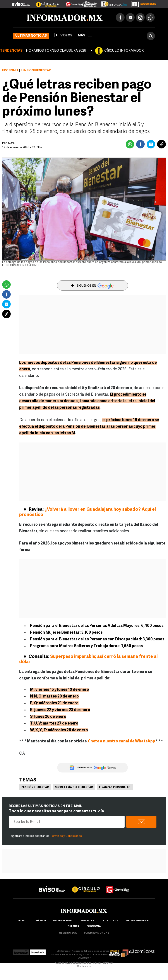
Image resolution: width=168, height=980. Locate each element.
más (85, 36)
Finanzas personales (115, 788)
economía (94, 926)
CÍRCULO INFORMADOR (124, 51)
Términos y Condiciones (66, 836)
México (41, 921)
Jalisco (23, 921)
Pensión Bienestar (35, 788)
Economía (10, 71)
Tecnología (110, 921)
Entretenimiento (138, 921)
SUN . (12, 143)
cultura (73, 926)
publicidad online (97, 933)
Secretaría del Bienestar (74, 788)
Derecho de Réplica (89, 963)
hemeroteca (68, 933)
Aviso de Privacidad (66, 963)
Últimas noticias (31, 36)
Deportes (87, 921)
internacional (63, 921)
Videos (63, 35)
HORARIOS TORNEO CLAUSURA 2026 (56, 51)
